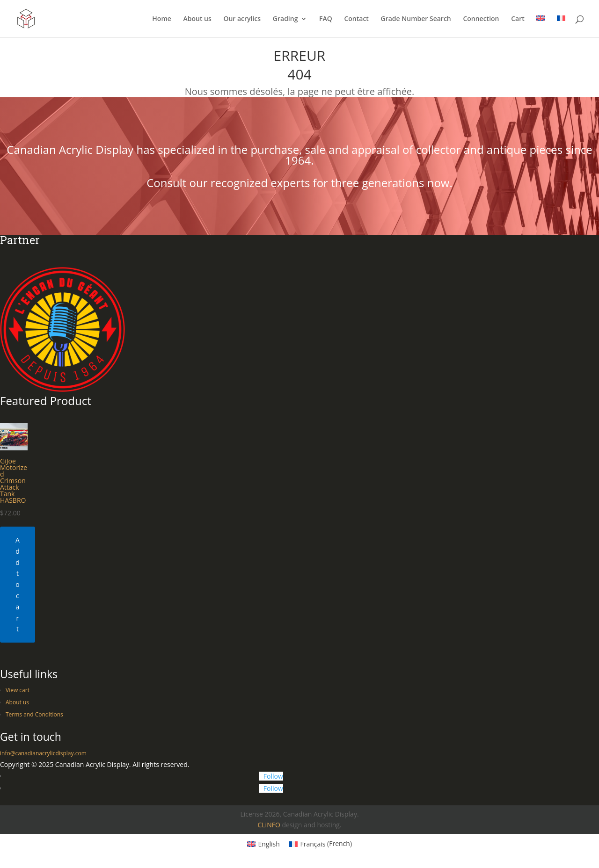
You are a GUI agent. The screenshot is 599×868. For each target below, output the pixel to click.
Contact (356, 19)
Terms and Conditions (34, 714)
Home (162, 19)
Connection (481, 19)
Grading (285, 19)
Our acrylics (242, 19)
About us (197, 19)
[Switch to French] (561, 26)
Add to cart (18, 584)
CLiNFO (269, 825)
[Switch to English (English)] (263, 844)
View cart (18, 690)
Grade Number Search (416, 19)
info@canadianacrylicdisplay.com (43, 753)
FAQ (326, 19)
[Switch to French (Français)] (321, 844)
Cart (518, 19)
